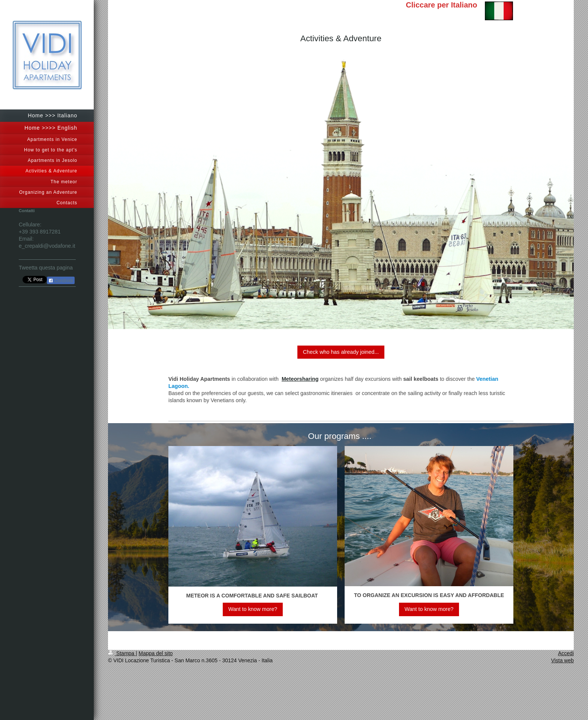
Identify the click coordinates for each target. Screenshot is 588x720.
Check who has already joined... (341, 352)
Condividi (61, 281)
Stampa (122, 653)
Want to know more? (253, 609)
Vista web (562, 660)
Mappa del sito (156, 653)
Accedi (566, 653)
